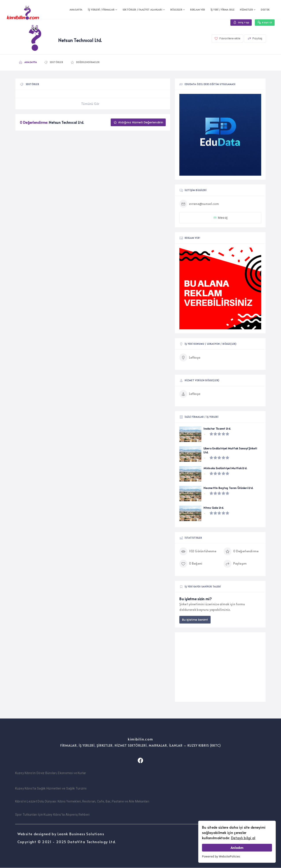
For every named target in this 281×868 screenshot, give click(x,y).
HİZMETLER (246, 10)
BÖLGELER (176, 10)
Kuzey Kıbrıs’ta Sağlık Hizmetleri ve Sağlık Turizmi (51, 788)
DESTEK (265, 10)
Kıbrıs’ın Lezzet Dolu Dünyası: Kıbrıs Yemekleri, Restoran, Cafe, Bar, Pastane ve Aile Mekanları (82, 802)
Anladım (237, 848)
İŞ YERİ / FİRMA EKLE (223, 10)
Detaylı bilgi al (243, 838)
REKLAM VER (197, 10)
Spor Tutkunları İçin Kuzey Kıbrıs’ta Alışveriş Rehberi (52, 815)
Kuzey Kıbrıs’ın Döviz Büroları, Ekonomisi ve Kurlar (51, 773)
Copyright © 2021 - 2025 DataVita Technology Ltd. (67, 842)
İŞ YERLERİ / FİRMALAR (101, 10)
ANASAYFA (76, 10)
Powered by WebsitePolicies (221, 856)
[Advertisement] (220, 667)
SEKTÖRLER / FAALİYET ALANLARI (142, 10)
